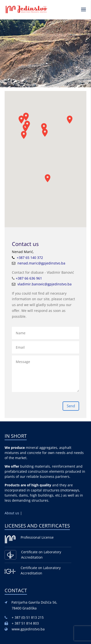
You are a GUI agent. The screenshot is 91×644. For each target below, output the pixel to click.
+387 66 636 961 (29, 278)
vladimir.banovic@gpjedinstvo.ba (45, 284)
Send (71, 406)
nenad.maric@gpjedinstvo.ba (41, 263)
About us (12, 513)
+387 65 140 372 (30, 258)
